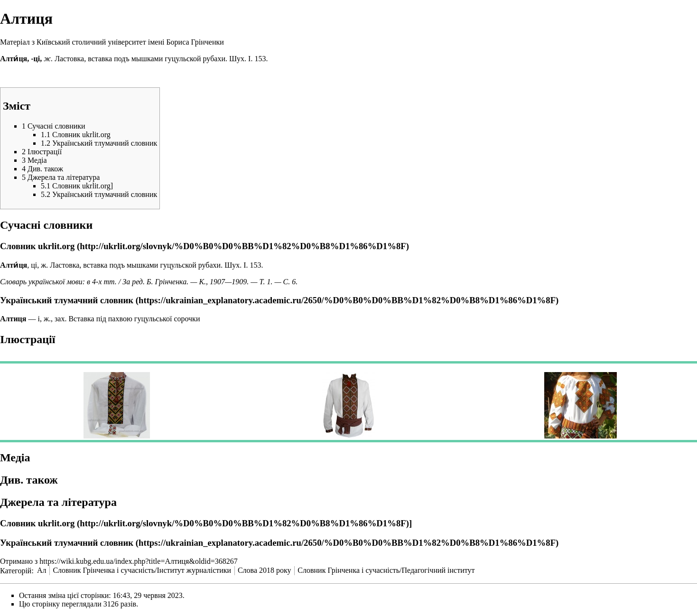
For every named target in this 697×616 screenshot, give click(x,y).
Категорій (16, 570)
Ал (42, 570)
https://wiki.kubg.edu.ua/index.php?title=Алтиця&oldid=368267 (138, 561)
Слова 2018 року (265, 570)
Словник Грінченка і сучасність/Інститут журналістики (142, 570)
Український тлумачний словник (67, 300)
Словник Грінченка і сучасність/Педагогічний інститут (386, 570)
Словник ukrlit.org (37, 246)
